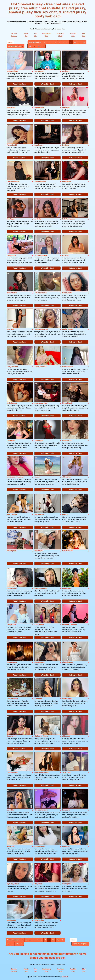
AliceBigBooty (68, 662)
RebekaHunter (40, 846)
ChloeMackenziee (41, 329)
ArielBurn (66, 71)
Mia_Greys (38, 884)
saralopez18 (11, 920)
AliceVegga (39, 441)
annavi (37, 477)
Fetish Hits (65, 977)
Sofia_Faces (39, 625)
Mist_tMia (10, 329)
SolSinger (66, 108)
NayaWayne (39, 551)
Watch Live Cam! (20, 84)
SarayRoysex (39, 662)
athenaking (11, 108)
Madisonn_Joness (41, 736)
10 (75, 42)
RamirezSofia (12, 293)
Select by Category (16, 46)
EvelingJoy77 (12, 588)
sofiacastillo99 (12, 71)
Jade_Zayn (66, 772)
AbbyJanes (66, 477)
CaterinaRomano (13, 181)
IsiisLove (66, 145)
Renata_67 (66, 846)
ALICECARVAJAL (41, 255)
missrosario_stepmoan (15, 477)
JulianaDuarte (12, 662)
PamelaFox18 (12, 145)
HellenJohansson (41, 810)
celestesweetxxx (41, 293)
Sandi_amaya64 (40, 367)
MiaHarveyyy (67, 699)
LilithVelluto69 (12, 772)
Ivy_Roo (65, 255)
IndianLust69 (67, 293)
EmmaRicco (11, 255)
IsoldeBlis (10, 810)
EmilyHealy (66, 181)
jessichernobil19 (41, 588)
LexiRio (65, 514)
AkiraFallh (11, 846)
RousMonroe (12, 736)
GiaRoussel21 (68, 551)
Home (10, 42)
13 (30, 46)
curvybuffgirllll (68, 367)
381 (39, 46)
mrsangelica (67, 884)
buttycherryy (39, 514)
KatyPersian (39, 920)
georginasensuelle (41, 772)
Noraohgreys (12, 551)
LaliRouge (38, 699)
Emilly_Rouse (67, 329)
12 (84, 42)
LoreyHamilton (12, 367)
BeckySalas (67, 588)
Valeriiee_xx (67, 441)
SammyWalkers (40, 181)
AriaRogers (11, 219)
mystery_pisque (13, 884)
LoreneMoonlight (41, 403)
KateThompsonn (68, 219)
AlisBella (38, 219)
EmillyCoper (11, 625)
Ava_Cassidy (39, 71)
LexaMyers (11, 441)
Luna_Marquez (12, 699)
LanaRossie (39, 145)
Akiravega (66, 736)
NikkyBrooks (39, 108)
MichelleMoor (12, 403)
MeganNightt (67, 403)
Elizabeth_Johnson (69, 625)
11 (79, 42)
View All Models (35, 42)
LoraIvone (66, 810)
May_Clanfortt (12, 514)
